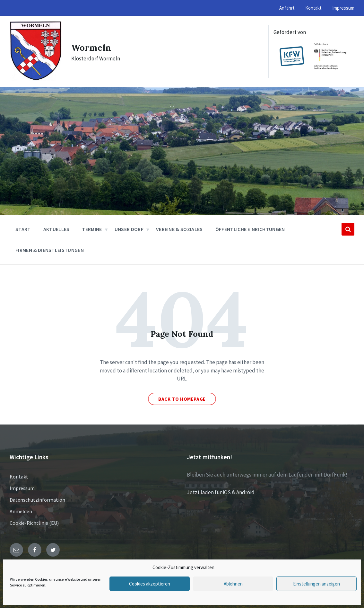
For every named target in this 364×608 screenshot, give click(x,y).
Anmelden (21, 511)
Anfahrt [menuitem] (287, 8)
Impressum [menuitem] (343, 8)
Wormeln (93, 47)
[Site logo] (36, 79)
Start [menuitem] (23, 229)
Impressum (22, 488)
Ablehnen (233, 584)
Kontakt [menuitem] (313, 8)
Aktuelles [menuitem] (56, 229)
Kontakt (19, 477)
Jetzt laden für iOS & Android (221, 492)
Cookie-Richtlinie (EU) (34, 523)
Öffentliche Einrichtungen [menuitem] (250, 229)
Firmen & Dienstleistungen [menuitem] (50, 250)
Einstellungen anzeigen (316, 584)
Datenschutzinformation (37, 500)
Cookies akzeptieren (150, 584)
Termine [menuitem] (92, 229)
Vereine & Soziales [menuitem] (179, 229)
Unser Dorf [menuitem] (129, 229)
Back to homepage (182, 399)
